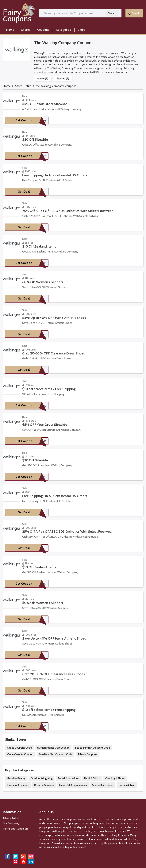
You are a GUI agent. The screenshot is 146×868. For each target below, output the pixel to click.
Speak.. (134, 13)
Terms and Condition (15, 829)
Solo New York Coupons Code (56, 754)
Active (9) (43, 78)
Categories (63, 30)
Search (112, 13)
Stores (26, 30)
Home (10, 30)
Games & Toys (127, 785)
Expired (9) (63, 78)
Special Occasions (103, 785)
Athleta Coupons (87, 754)
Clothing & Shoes (115, 778)
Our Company (11, 823)
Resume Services (44, 785)
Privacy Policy (11, 818)
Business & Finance (18, 785)
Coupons (43, 30)
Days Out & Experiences (73, 785)
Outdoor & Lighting (42, 778)
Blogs (81, 30)
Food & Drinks (92, 778)
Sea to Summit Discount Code (92, 748)
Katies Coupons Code (19, 748)
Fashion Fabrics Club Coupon (53, 748)
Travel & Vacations (68, 778)
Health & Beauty (16, 778)
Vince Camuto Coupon (20, 754)
